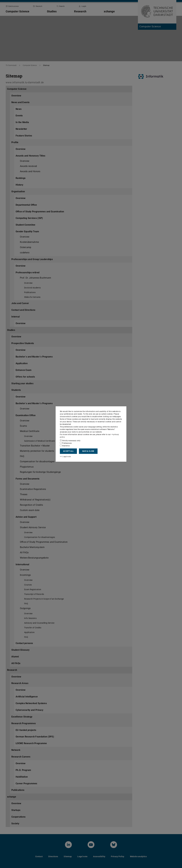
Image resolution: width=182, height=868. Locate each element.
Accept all (68, 451)
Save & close (88, 451)
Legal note (65, 457)
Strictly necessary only (70, 440)
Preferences (66, 443)
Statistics (65, 446)
